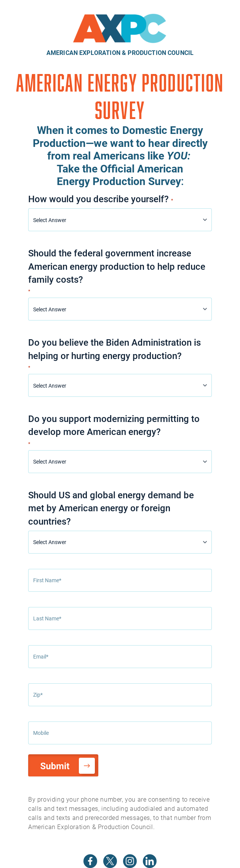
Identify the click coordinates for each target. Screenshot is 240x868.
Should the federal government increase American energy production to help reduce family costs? (117, 271)
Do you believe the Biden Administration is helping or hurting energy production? (114, 353)
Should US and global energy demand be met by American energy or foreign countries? (111, 508)
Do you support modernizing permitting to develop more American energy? (114, 430)
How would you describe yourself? (101, 199)
